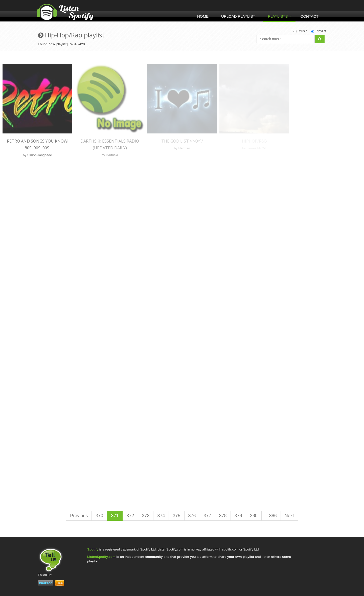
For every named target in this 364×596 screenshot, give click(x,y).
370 (99, 516)
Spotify (93, 549)
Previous (79, 516)
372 (130, 516)
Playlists (278, 16)
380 (254, 516)
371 (115, 516)
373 (146, 516)
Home (203, 16)
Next (289, 516)
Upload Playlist (238, 16)
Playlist (318, 31)
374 (161, 516)
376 (192, 516)
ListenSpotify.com (101, 557)
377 (208, 516)
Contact (310, 16)
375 (176, 516)
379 (238, 516)
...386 (271, 516)
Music (300, 31)
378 (223, 516)
